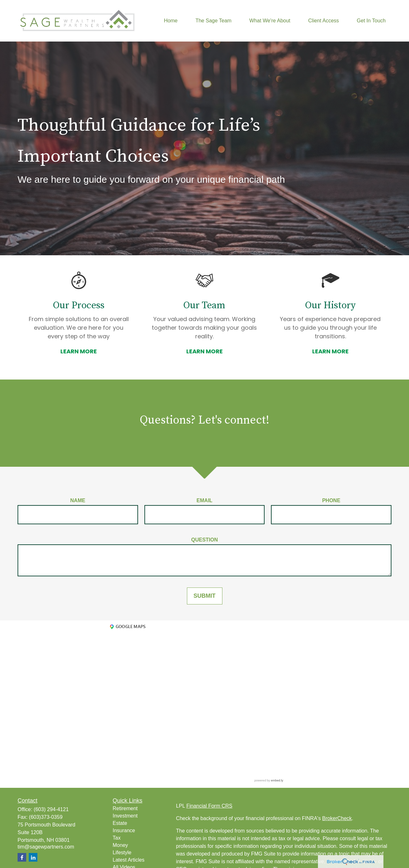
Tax (117, 838)
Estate (120, 823)
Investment (125, 816)
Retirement (125, 808)
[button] (171, 21)
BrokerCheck (337, 818)
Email (204, 500)
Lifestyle (122, 853)
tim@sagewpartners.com (46, 847)
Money (120, 845)
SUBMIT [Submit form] (205, 596)
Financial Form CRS (209, 806)
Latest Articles (129, 860)
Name (78, 500)
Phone (331, 500)
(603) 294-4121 (51, 809)
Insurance (124, 830)
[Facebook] (22, 857)
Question (204, 540)
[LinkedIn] (33, 857)
